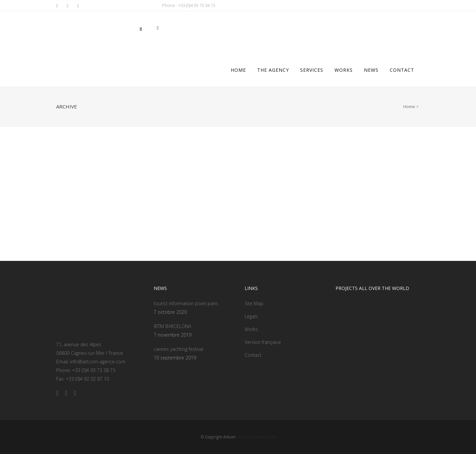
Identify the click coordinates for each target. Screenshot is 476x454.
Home (409, 106)
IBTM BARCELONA (172, 326)
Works (251, 329)
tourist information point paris (186, 303)
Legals (251, 316)
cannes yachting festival (178, 349)
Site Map (254, 303)
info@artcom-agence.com (98, 362)
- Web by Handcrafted (256, 437)
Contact (253, 355)
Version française (263, 342)
